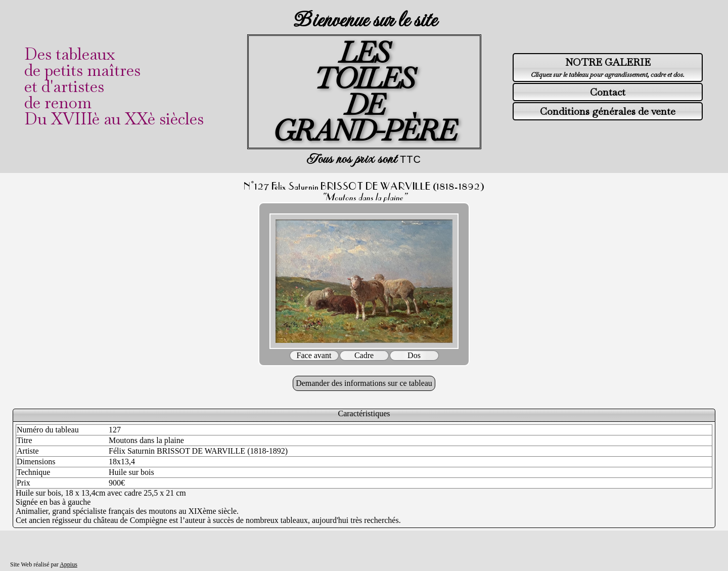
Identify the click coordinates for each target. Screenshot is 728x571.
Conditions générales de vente (608, 111)
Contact (608, 92)
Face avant (314, 355)
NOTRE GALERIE (608, 62)
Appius (69, 564)
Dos (414, 355)
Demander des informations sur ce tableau (364, 383)
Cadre (364, 355)
